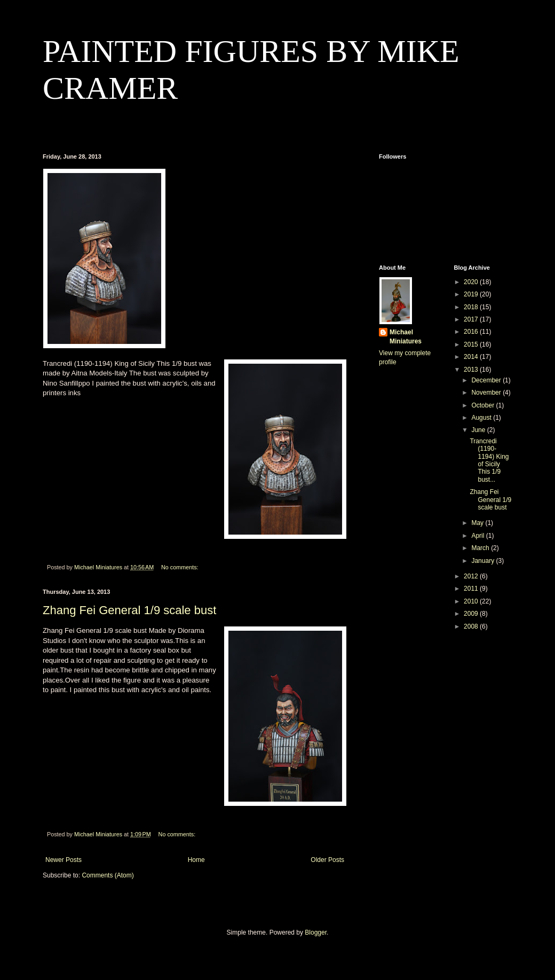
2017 (472, 319)
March (481, 548)
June (479, 430)
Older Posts (327, 860)
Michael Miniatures (406, 337)
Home (196, 860)
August (482, 418)
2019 (472, 294)
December (487, 380)
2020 (472, 282)
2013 (472, 370)
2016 (472, 332)
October (483, 405)
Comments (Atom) (108, 875)
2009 (472, 614)
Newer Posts (64, 860)
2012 (472, 576)
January (483, 561)
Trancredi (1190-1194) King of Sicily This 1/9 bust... (489, 460)
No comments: (181, 567)
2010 (472, 601)
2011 (472, 589)
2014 (472, 357)
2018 (472, 307)
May (478, 523)
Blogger (316, 932)
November (487, 393)
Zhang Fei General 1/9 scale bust (129, 610)
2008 (472, 626)
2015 (472, 344)
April (478, 536)
